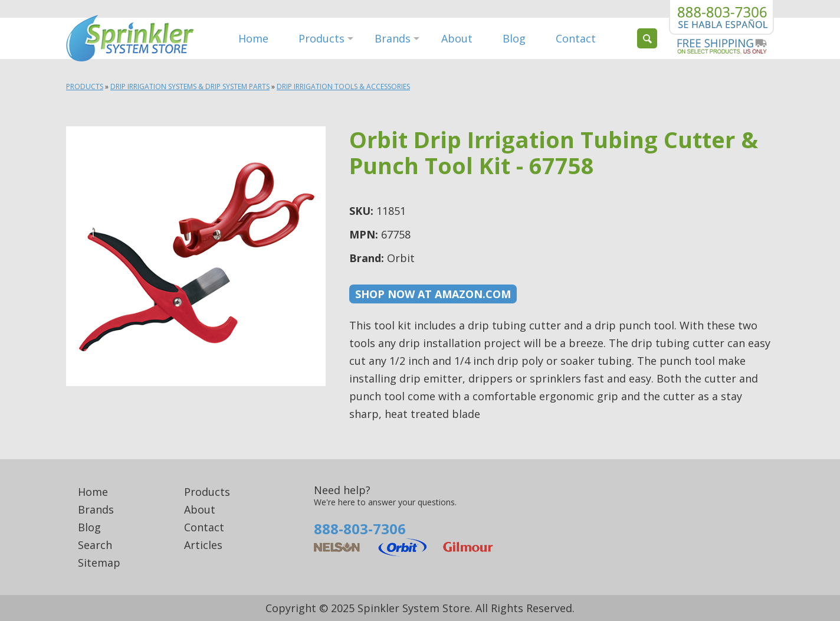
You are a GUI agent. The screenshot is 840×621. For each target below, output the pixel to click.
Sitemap (99, 563)
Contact (576, 38)
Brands (393, 38)
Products (321, 38)
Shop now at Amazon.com (433, 294)
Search (95, 545)
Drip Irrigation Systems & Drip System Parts (190, 86)
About (457, 38)
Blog (514, 38)
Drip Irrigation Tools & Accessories (343, 86)
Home (253, 38)
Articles (203, 545)
